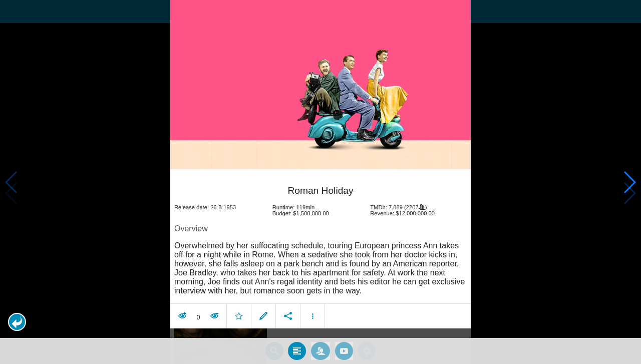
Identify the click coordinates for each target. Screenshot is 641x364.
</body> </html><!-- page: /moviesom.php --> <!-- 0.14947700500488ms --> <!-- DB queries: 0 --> (320, 182)
